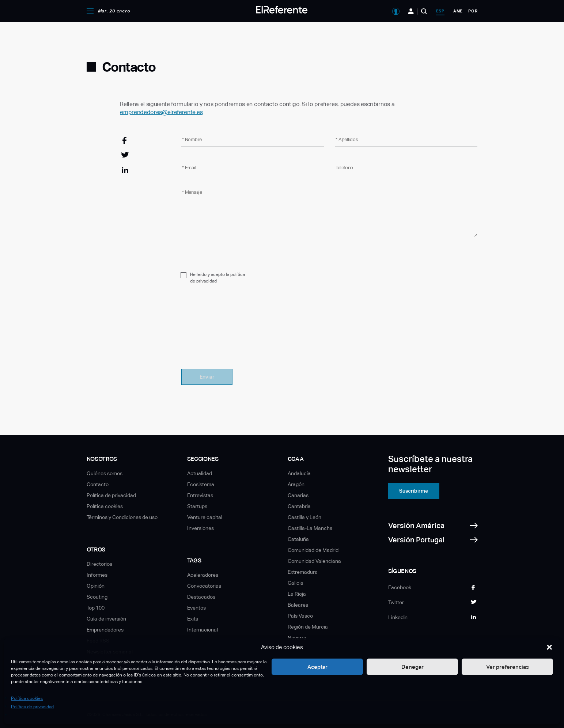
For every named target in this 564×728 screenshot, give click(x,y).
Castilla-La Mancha (310, 528)
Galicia (296, 583)
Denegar (412, 667)
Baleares (298, 605)
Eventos (196, 608)
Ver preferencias (508, 667)
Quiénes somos (105, 473)
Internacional (202, 630)
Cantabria (299, 506)
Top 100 (96, 608)
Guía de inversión (106, 619)
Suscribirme (414, 491)
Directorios (99, 564)
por (473, 11)
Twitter (396, 602)
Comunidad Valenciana (314, 561)
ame (458, 11)
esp (440, 11)
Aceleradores (203, 575)
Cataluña (298, 539)
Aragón (296, 484)
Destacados (201, 597)
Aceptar (317, 667)
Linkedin (398, 617)
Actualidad (200, 473)
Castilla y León (304, 517)
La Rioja (297, 594)
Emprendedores (105, 630)
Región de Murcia (308, 627)
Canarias (298, 495)
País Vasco (300, 616)
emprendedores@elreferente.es (161, 112)
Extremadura (303, 572)
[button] (549, 647)
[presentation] (237, 331)
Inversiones (200, 528)
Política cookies (27, 698)
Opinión (96, 586)
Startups (197, 506)
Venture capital (205, 517)
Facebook (400, 587)
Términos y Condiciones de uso (122, 517)
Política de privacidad (32, 707)
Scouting (97, 597)
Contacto (98, 484)
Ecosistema (201, 484)
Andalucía (299, 473)
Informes (97, 575)
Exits (193, 619)
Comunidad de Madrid (313, 550)
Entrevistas (200, 495)
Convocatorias (204, 586)
